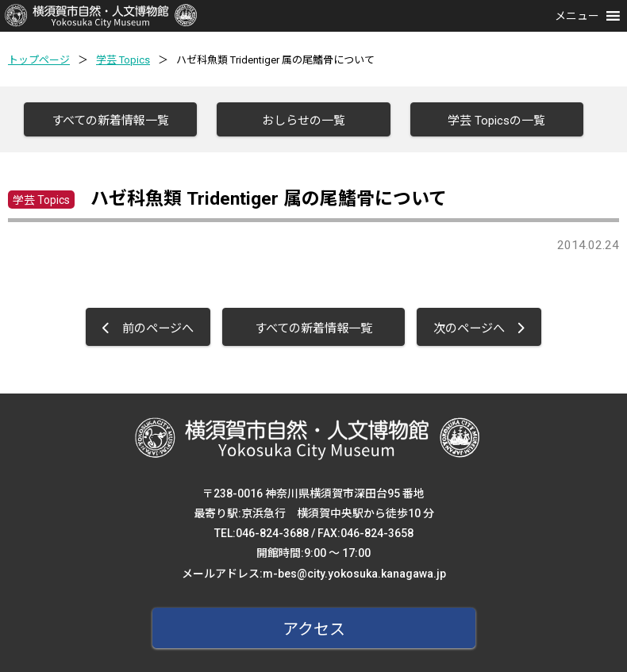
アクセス (314, 629)
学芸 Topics (123, 60)
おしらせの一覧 (304, 121)
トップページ (39, 60)
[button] (577, 16)
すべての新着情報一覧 (110, 121)
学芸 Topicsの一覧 (496, 121)
